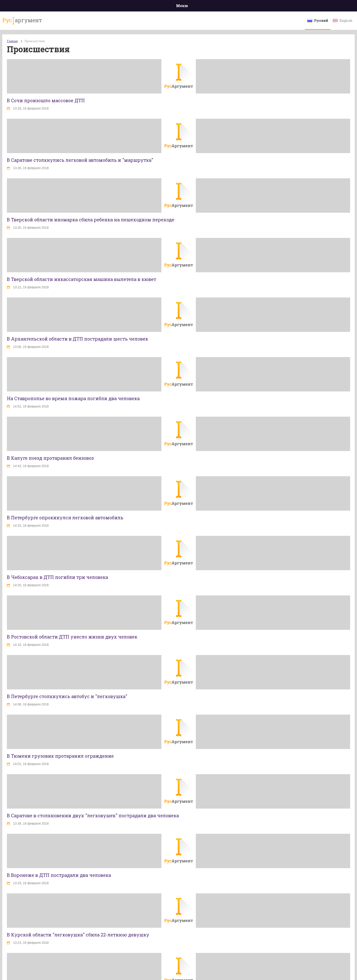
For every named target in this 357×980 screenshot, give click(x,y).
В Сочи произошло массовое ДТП (46, 100)
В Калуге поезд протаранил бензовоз (50, 458)
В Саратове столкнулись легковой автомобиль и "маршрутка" (80, 160)
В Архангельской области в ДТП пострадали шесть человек (77, 339)
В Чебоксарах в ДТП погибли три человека (57, 577)
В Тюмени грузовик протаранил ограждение (60, 756)
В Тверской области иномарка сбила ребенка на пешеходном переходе (91, 220)
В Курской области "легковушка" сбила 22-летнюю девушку (78, 935)
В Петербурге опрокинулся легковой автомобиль (65, 518)
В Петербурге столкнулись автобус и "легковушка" (67, 696)
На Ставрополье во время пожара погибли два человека (73, 398)
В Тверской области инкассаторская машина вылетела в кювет (82, 279)
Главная (12, 41)
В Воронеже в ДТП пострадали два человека (59, 875)
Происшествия (35, 41)
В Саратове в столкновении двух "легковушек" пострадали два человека (93, 815)
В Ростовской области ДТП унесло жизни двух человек (72, 637)
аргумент (22, 20)
